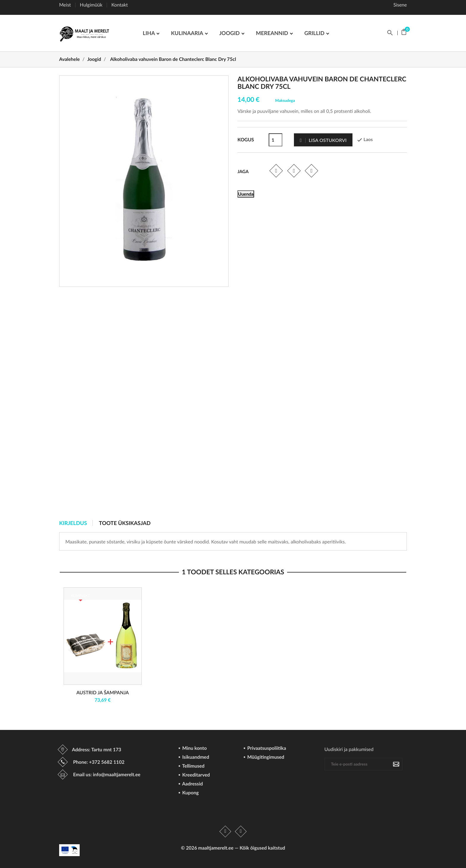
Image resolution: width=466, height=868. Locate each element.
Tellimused (193, 766)
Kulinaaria (188, 33)
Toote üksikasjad (125, 523)
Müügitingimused (265, 757)
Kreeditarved (195, 775)
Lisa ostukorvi (323, 140)
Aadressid (192, 784)
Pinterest (312, 171)
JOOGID (230, 33)
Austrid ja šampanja (103, 693)
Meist (65, 5)
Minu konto (194, 748)
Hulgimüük (91, 5)
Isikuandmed (195, 757)
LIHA (149, 33)
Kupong (190, 793)
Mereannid (273, 33)
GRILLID (315, 33)
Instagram (241, 831)
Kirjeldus (73, 523)
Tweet (294, 171)
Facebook (225, 831)
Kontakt (120, 5)
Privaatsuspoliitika (266, 748)
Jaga (276, 171)
